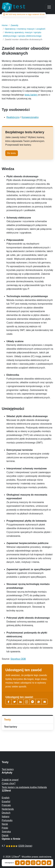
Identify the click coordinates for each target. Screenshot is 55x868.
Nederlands (8, 809)
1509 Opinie (25, 846)
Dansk (5, 835)
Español (6, 802)
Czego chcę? (9, 783)
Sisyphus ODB (18, 659)
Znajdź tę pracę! (10, 780)
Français (6, 805)
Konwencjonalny (30, 117)
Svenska (6, 832)
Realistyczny (13, 117)
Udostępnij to (9, 863)
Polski (5, 828)
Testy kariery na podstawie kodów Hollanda (24, 787)
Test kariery (11, 727)
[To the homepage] (13, 7)
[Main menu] (49, 7)
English (6, 798)
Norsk (5, 824)
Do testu (12, 153)
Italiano (6, 817)
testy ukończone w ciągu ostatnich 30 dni (24, 14)
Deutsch (6, 813)
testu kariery (32, 95)
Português (7, 820)
